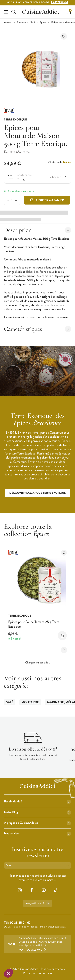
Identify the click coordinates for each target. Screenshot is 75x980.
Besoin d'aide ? (37, 802)
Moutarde (30, 702)
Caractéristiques (37, 329)
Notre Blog (37, 812)
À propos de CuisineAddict (37, 823)
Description (37, 230)
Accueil (8, 23)
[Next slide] (64, 650)
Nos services (37, 833)
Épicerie (21, 23)
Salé (33, 23)
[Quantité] (12, 200)
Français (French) (37, 903)
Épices (43, 23)
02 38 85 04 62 (20, 923)
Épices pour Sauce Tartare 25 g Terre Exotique (34, 624)
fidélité (67, 162)
